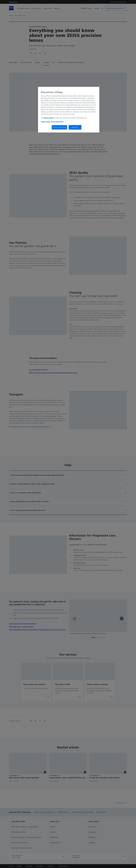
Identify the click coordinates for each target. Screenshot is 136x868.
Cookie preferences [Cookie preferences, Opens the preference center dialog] (59, 127)
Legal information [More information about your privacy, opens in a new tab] (57, 122)
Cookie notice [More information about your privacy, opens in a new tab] (46, 122)
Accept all (75, 127)
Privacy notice (48, 118)
